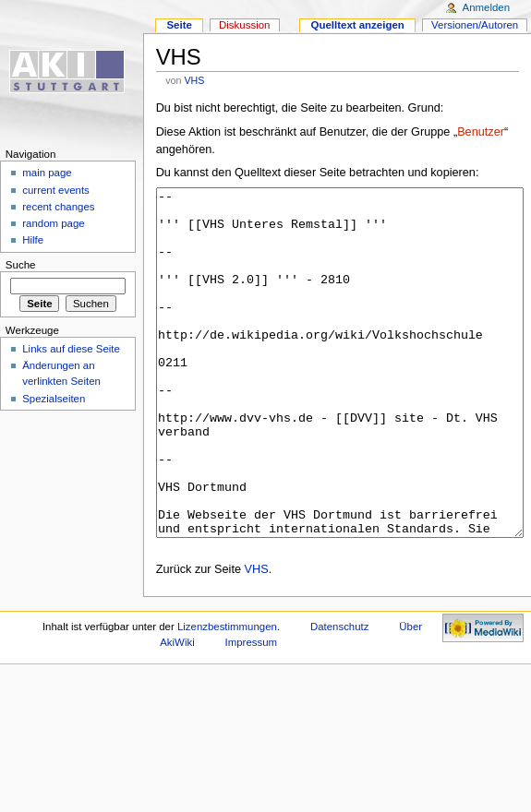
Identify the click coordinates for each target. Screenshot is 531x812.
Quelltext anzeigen (358, 25)
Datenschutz (340, 696)
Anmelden (487, 7)
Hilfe (33, 240)
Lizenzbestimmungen (227, 696)
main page (47, 173)
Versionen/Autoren (475, 25)
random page (54, 223)
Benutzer (481, 132)
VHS (194, 80)
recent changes (58, 207)
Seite (179, 25)
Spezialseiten (54, 399)
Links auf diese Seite (71, 349)
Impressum (252, 711)
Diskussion (244, 25)
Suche (21, 265)
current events (56, 190)
